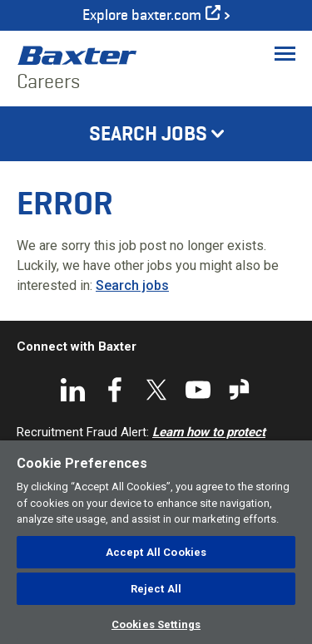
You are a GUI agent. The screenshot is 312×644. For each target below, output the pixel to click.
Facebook (115, 390)
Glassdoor (240, 390)
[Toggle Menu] (285, 53)
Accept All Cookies (156, 552)
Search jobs (132, 285)
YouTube (198, 390)
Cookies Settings (156, 624)
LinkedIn (73, 390)
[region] (156, 542)
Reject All (156, 589)
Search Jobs (148, 134)
